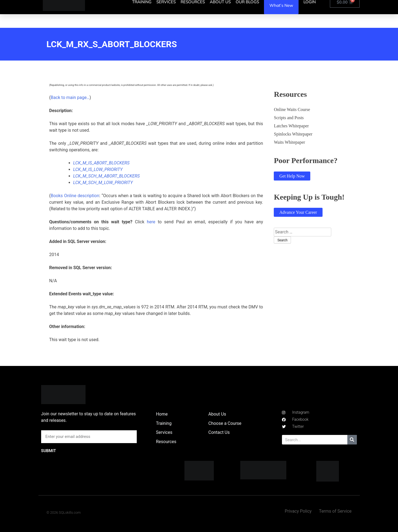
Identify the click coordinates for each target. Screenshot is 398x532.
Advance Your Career (298, 212)
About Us (217, 414)
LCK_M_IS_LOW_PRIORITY (98, 169)
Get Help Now (292, 176)
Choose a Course (225, 423)
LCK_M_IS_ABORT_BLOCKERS (101, 163)
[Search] (352, 440)
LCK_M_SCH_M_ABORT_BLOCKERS (107, 176)
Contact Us (219, 432)
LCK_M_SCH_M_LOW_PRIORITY (103, 183)
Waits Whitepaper (289, 142)
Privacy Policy (298, 511)
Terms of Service (335, 511)
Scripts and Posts (289, 118)
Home (162, 414)
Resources (166, 442)
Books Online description (75, 196)
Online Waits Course (292, 109)
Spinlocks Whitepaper (293, 134)
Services (164, 432)
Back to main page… (70, 97)
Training (164, 423)
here (151, 222)
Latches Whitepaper (291, 126)
